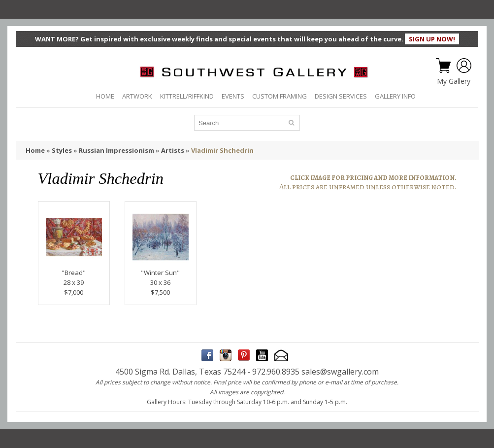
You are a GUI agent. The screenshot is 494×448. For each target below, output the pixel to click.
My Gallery (454, 81)
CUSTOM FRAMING (280, 96)
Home (35, 150)
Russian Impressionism (116, 150)
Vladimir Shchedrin (222, 150)
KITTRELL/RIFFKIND (187, 96)
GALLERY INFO (395, 96)
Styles (62, 150)
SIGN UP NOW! (432, 39)
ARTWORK (137, 96)
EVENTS (233, 96)
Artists (173, 150)
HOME (105, 96)
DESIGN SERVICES (341, 96)
